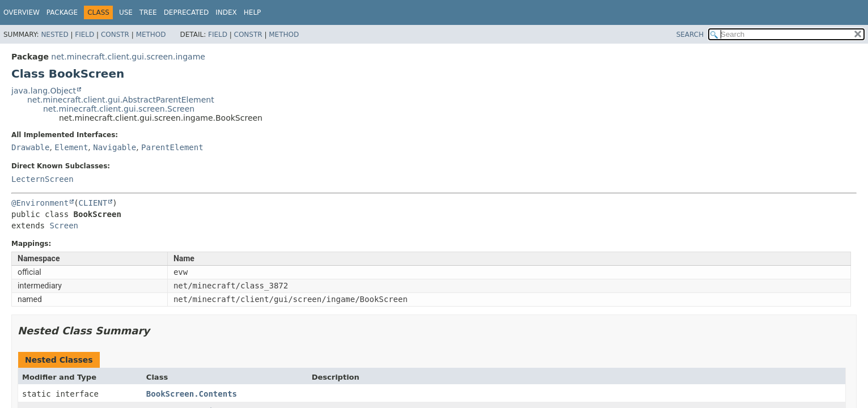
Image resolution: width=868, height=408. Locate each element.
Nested (54, 35)
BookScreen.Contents (192, 394)
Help (253, 12)
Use (126, 12)
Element (71, 147)
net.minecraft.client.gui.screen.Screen (119, 109)
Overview (22, 12)
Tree (148, 12)
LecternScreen (43, 179)
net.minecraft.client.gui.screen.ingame (128, 57)
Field (84, 35)
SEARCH (690, 35)
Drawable (30, 147)
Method (151, 35)
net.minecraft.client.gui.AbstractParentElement (121, 100)
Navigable (115, 147)
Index (226, 12)
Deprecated (187, 12)
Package (62, 12)
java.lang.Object (44, 91)
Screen (64, 226)
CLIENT (93, 203)
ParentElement (172, 147)
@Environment (40, 203)
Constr (115, 35)
